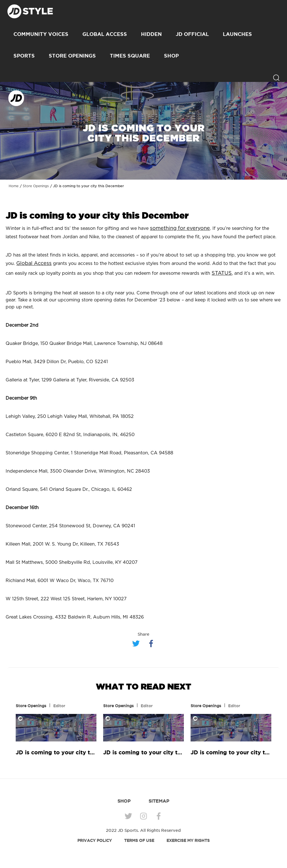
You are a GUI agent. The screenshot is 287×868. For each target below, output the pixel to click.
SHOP (171, 56)
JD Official (192, 34)
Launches (237, 34)
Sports (24, 56)
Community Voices (41, 34)
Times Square (130, 56)
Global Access (105, 34)
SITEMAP (159, 801)
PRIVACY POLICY (95, 840)
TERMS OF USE (139, 840)
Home (14, 186)
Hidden (151, 34)
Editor (59, 706)
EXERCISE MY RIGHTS (188, 840)
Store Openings (72, 56)
